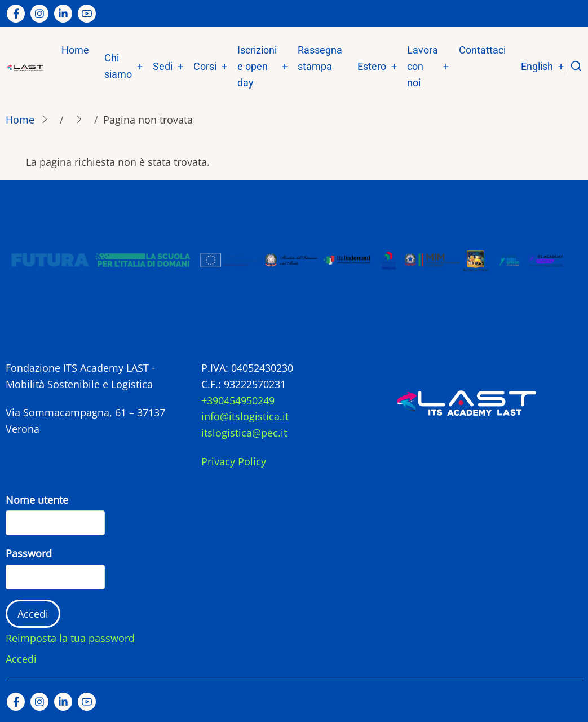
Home (75, 50)
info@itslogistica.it (245, 416)
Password (29, 553)
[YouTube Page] (87, 14)
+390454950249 (238, 400)
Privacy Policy (234, 461)
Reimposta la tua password (70, 638)
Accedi (21, 659)
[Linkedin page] (63, 14)
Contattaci (482, 50)
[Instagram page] (39, 14)
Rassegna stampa (320, 58)
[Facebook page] (16, 14)
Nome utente (37, 500)
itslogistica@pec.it (244, 433)
